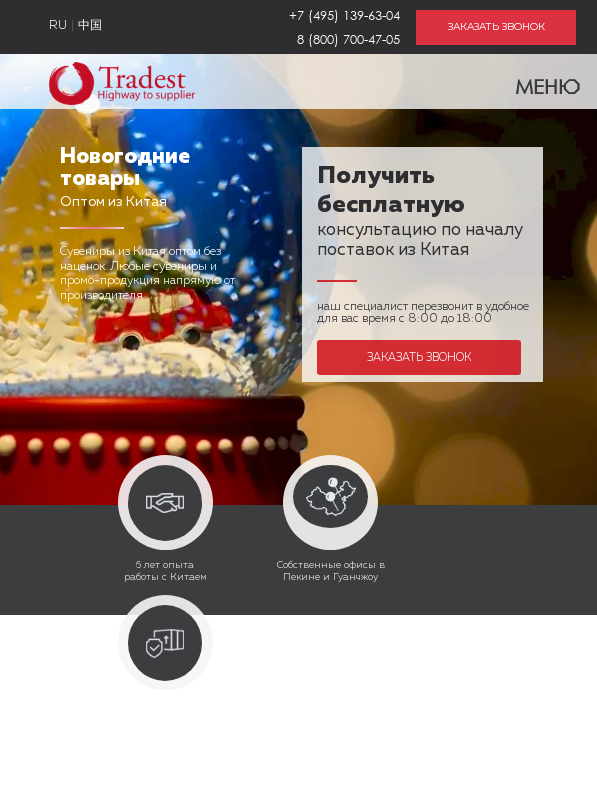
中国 (90, 26)
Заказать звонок (419, 357)
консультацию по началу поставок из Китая (420, 214)
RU (58, 26)
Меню (535, 82)
